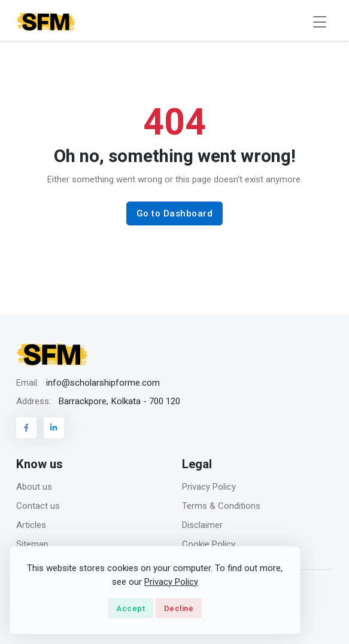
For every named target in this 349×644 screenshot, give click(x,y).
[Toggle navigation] (320, 22)
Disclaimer (202, 525)
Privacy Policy (209, 487)
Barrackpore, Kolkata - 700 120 (119, 401)
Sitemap (32, 544)
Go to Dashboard (175, 213)
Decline (179, 608)
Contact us (38, 506)
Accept (131, 608)
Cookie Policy (209, 544)
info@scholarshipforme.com (103, 383)
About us (34, 487)
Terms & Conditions (221, 506)
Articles (31, 525)
